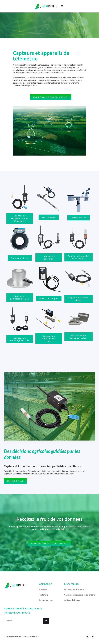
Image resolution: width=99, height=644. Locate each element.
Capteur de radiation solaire (20, 297)
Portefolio (44, 595)
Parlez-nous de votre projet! (51, 97)
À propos (43, 590)
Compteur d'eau (20, 258)
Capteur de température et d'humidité (20, 218)
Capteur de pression (49, 257)
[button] (62, 6)
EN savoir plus (15, 481)
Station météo (79, 218)
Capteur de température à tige (49, 338)
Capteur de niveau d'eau (79, 299)
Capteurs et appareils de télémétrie (80, 595)
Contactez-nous (46, 600)
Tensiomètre (49, 217)
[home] (46, 6)
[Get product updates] (23, 621)
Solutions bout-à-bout (74, 590)
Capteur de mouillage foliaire (20, 339)
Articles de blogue (72, 600)
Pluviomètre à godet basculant (79, 336)
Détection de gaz (49, 298)
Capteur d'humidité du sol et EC (79, 257)
